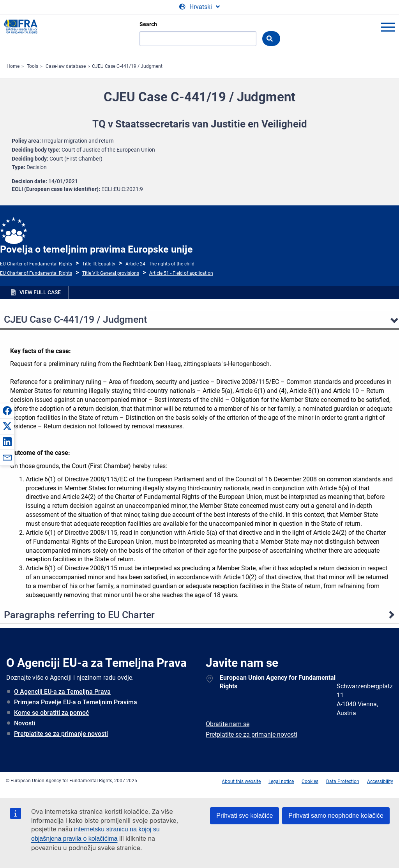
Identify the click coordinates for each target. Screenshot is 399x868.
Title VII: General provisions (111, 273)
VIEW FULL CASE (40, 292)
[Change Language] (199, 7)
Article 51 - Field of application (181, 273)
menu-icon (388, 27)
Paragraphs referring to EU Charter (79, 615)
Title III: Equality (99, 264)
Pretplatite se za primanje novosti (61, 734)
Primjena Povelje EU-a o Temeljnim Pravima (76, 702)
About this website (241, 781)
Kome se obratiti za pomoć (51, 713)
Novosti (25, 723)
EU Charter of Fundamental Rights (36, 264)
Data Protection (343, 781)
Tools (33, 66)
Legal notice (281, 781)
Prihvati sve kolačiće (245, 816)
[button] (7, 410)
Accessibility (380, 781)
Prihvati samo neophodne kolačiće (336, 816)
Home (13, 66)
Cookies (310, 781)
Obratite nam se (228, 724)
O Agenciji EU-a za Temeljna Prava (62, 692)
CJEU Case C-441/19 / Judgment (127, 66)
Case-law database (66, 66)
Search (148, 24)
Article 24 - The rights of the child (160, 264)
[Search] (198, 39)
